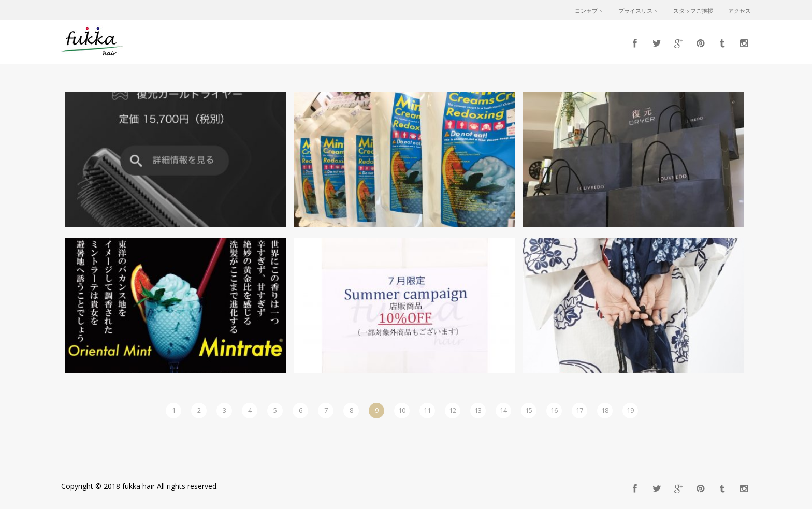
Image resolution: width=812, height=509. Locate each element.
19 (630, 410)
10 (402, 410)
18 (605, 410)
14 (503, 410)
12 (453, 410)
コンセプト (589, 11)
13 (478, 410)
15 (529, 410)
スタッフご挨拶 (693, 11)
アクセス (740, 11)
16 (554, 410)
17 (579, 410)
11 (427, 410)
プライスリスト (638, 11)
